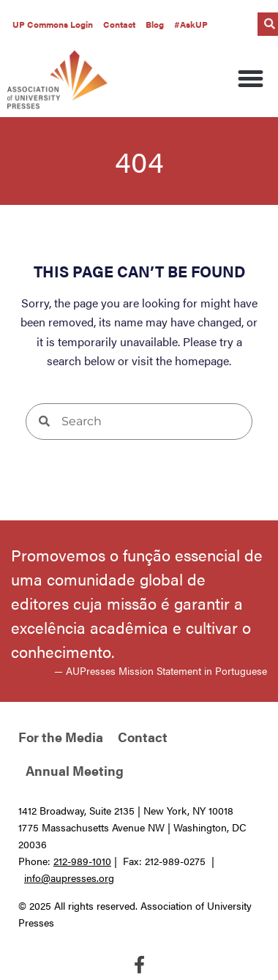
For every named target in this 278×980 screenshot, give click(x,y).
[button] (251, 79)
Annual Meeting (75, 770)
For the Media (61, 737)
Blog (155, 24)
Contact (119, 24)
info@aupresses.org (69, 878)
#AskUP (191, 24)
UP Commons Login (53, 24)
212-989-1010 (82, 861)
